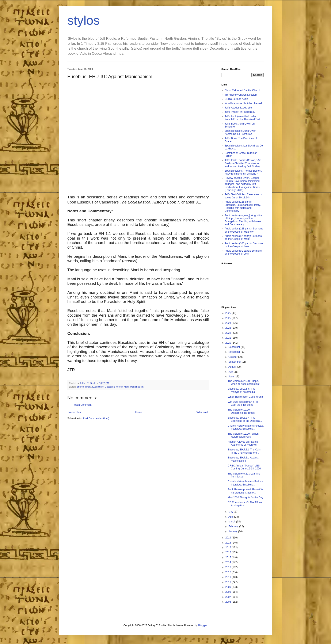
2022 (229, 333)
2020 (229, 343)
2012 (229, 572)
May (231, 512)
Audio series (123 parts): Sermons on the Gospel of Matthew (244, 230)
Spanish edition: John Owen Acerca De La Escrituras (240, 132)
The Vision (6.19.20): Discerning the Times (241, 411)
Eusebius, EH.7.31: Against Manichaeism (243, 459)
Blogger (203, 625)
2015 (229, 557)
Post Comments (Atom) (96, 418)
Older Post (202, 412)
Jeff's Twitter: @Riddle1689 (240, 112)
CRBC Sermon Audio (237, 99)
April (231, 517)
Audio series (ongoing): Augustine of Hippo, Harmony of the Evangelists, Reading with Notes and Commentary (244, 220)
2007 (229, 597)
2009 (229, 587)
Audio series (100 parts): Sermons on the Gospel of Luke (244, 245)
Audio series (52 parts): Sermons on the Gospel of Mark (243, 237)
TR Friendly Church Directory (241, 95)
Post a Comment (82, 405)
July (231, 372)
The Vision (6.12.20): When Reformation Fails (243, 435)
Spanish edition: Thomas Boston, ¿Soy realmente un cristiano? (243, 172)
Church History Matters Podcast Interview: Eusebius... (246, 427)
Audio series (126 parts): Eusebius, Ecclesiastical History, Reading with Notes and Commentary (243, 206)
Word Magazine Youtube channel (243, 103)
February (234, 526)
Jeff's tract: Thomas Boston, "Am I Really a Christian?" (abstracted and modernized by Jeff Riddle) (244, 163)
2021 (229, 338)
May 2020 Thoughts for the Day (246, 498)
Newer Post (75, 412)
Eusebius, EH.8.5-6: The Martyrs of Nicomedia (242, 390)
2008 (229, 592)
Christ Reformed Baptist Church (242, 90)
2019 (229, 538)
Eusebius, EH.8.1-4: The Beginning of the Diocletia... (245, 419)
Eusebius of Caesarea (103, 387)
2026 (229, 313)
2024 (229, 323)
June (231, 377)
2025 (229, 318)
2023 (229, 328)
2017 (229, 548)
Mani (126, 387)
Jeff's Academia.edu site (238, 108)
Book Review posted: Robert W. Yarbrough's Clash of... (246, 491)
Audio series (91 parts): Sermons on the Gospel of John (243, 252)
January (233, 531)
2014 (229, 562)
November (235, 352)
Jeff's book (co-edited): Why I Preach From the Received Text (242, 118)
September (235, 362)
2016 (229, 552)
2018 (229, 543)
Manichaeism (137, 387)
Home (139, 412)
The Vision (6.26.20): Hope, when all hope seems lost (244, 382)
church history (84, 387)
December (235, 347)
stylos (83, 20)
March (232, 522)
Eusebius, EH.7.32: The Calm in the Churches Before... (244, 451)
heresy (119, 387)
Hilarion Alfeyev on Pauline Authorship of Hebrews (243, 443)
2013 (229, 567)
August (233, 367)
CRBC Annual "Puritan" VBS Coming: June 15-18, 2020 (244, 467)
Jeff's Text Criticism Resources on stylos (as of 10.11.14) (244, 196)
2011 (229, 577)
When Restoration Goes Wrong (245, 397)
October (233, 357)
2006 (229, 602)
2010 (229, 582)
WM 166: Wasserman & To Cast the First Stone (243, 403)
